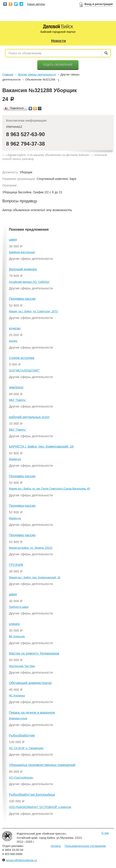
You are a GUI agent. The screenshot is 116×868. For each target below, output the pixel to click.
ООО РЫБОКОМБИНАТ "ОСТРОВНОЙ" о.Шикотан (40, 807)
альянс (13, 341)
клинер (14, 624)
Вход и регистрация (99, 4)
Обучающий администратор (30, 683)
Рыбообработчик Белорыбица (32, 794)
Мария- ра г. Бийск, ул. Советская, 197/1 (33, 311)
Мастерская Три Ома (22, 666)
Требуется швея (19, 607)
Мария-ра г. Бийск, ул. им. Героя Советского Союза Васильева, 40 (49, 489)
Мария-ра (15, 459)
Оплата (56, 846)
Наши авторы (36, 4)
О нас (105, 833)
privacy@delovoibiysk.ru (21, 860)
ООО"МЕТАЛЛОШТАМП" (24, 371)
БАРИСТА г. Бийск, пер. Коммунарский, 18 (41, 446)
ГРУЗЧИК (16, 565)
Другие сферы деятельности (37, 74)
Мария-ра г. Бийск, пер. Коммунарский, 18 (35, 577)
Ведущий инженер (23, 269)
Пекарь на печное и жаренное (32, 712)
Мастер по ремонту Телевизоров (34, 653)
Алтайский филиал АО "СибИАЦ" (29, 282)
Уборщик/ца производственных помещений (42, 765)
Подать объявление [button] (58, 65)
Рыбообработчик (22, 735)
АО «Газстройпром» (21, 778)
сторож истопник (22, 358)
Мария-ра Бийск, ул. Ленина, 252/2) (31, 548)
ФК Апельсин (17, 636)
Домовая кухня (18, 718)
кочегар (15, 328)
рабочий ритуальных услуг (29, 417)
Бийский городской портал (58, 32)
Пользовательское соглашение (85, 846)
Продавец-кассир (22, 299)
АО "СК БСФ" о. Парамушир (26, 748)
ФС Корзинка (17, 696)
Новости (58, 41)
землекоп (16, 387)
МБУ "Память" (17, 400)
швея (13, 239)
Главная (8, 74)
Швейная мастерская (22, 252)
